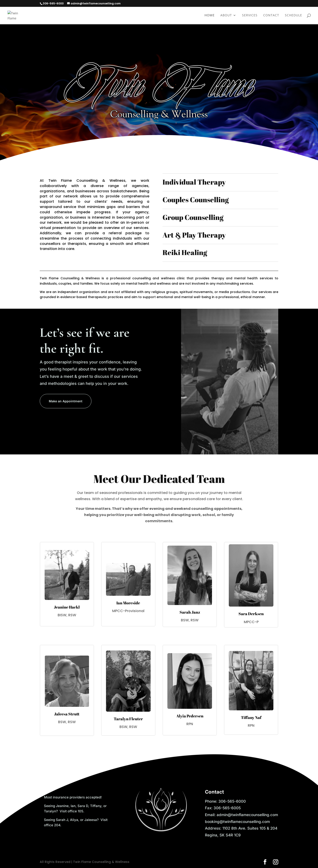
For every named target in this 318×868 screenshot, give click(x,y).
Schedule (293, 16)
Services (250, 16)
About (226, 16)
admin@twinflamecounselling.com (247, 815)
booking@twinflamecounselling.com (237, 822)
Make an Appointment (66, 401)
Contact (271, 16)
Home (210, 16)
